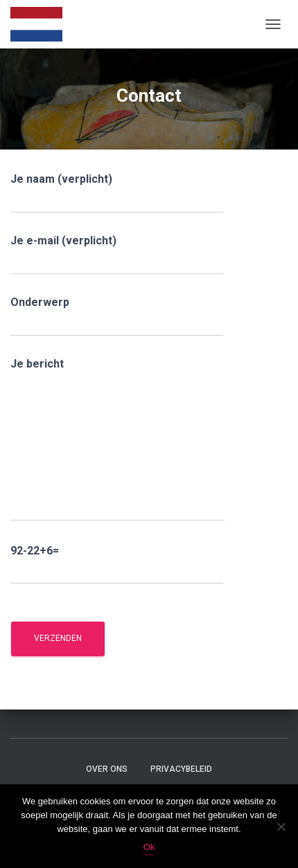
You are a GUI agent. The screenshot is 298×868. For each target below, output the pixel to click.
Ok (149, 847)
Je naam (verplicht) (117, 193)
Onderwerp (117, 316)
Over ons (107, 769)
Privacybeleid (181, 769)
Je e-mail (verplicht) (117, 254)
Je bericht (117, 439)
